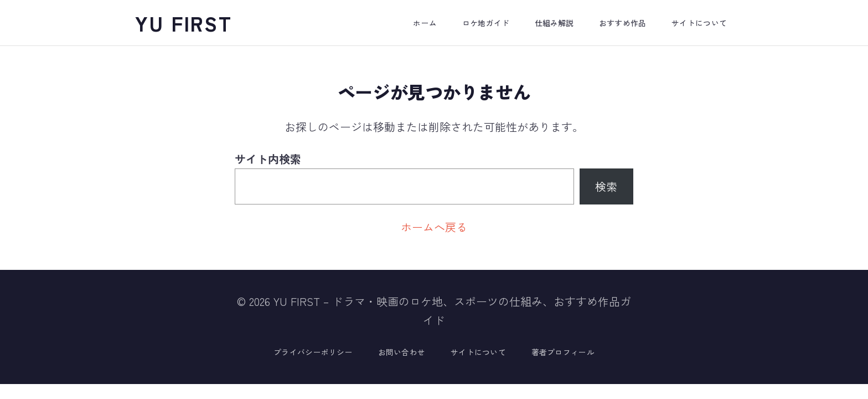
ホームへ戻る (434, 227)
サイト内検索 (268, 159)
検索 (606, 186)
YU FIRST (184, 23)
